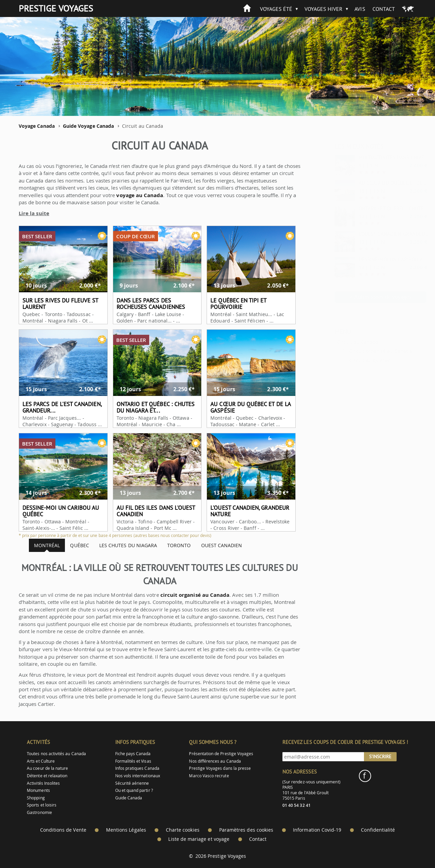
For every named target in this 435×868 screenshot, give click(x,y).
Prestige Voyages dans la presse (220, 768)
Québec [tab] (73, 545)
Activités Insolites (43, 783)
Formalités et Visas (133, 761)
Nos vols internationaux (138, 776)
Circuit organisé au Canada (364, 351)
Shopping (36, 798)
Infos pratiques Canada (137, 768)
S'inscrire (380, 757)
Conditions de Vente (63, 830)
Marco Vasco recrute (209, 776)
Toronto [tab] (173, 545)
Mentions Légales (126, 830)
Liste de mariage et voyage (199, 839)
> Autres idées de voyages (364, 297)
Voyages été (276, 9)
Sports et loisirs (42, 805)
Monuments (38, 790)
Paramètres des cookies (246, 830)
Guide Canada (129, 798)
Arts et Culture (41, 761)
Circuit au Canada (341, 342)
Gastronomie (39, 812)
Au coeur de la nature (47, 768)
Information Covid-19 (317, 830)
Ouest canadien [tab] (215, 545)
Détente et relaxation (47, 776)
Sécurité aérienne (132, 783)
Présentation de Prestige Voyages (221, 754)
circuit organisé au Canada (189, 595)
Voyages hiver (324, 9)
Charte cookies (183, 830)
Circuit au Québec (353, 360)
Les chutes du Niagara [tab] (122, 545)
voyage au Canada (134, 195)
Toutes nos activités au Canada (56, 754)
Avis (360, 9)
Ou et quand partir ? (134, 790)
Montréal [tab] (41, 545)
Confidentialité (378, 830)
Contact (384, 9)
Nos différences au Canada (215, 761)
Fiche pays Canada (133, 754)
